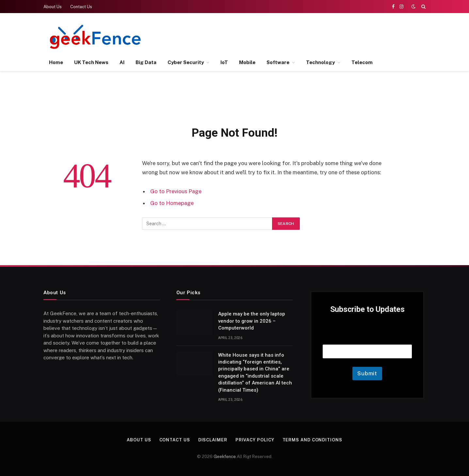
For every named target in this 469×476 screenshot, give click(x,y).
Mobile (247, 62)
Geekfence (225, 457)
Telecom (362, 62)
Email (367, 336)
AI (122, 62)
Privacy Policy (255, 440)
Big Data (146, 62)
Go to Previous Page (176, 191)
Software (278, 62)
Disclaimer (213, 440)
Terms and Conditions (312, 440)
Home (56, 62)
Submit (367, 373)
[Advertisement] (307, 36)
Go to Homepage (172, 203)
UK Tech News (91, 62)
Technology (320, 62)
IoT (224, 62)
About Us (53, 7)
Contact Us (81, 7)
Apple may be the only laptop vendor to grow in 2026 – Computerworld (252, 321)
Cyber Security (186, 62)
